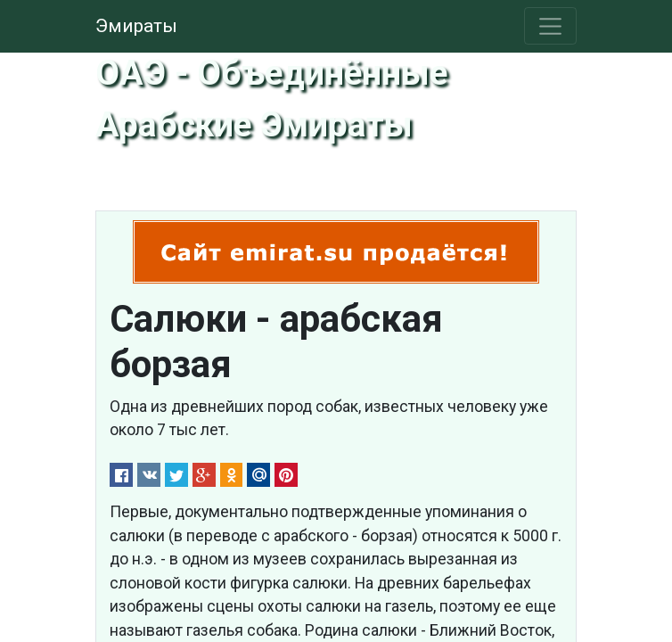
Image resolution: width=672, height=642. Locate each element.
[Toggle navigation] (550, 26)
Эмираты (136, 26)
